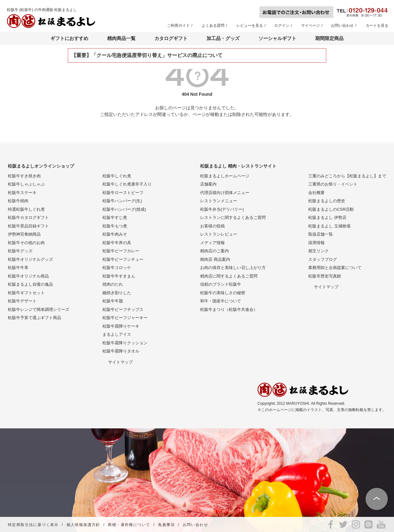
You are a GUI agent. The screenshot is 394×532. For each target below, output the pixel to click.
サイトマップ (120, 362)
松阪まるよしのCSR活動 (331, 209)
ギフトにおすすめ (69, 38)
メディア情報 (212, 243)
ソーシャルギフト (277, 38)
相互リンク (319, 251)
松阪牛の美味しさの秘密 (223, 293)
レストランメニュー (219, 201)
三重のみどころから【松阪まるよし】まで (347, 176)
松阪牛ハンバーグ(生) (122, 201)
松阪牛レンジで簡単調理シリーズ (39, 309)
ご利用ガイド (178, 26)
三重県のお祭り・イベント (333, 184)
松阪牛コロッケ (117, 268)
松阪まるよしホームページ (225, 176)
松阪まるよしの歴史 (327, 201)
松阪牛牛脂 (113, 301)
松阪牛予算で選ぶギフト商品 (35, 318)
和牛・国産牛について (221, 301)
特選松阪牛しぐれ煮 (26, 209)
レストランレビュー (219, 234)
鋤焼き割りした (117, 293)
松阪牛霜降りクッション (125, 343)
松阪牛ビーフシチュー (123, 259)
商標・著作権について (129, 525)
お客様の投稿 (212, 226)
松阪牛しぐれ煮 (117, 176)
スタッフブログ (323, 259)
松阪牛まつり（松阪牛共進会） (229, 309)
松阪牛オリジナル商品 (28, 276)
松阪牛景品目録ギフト (28, 226)
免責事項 (166, 525)
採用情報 (316, 243)
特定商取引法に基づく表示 (33, 525)
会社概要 (316, 193)
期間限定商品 (329, 38)
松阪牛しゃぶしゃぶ (26, 184)
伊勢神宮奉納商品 (24, 234)
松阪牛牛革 (18, 268)
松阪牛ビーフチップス (123, 309)
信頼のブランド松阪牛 (221, 284)
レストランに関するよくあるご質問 (233, 217)
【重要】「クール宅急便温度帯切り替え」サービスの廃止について (147, 55)
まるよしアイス (117, 334)
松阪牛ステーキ (22, 193)
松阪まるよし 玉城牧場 (329, 226)
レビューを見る (250, 26)
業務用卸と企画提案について (335, 268)
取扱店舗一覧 (321, 234)
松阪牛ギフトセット (26, 293)
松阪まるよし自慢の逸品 (30, 284)
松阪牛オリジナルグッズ (30, 259)
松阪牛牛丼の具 (117, 243)
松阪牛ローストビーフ (123, 193)
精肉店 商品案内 (215, 259)
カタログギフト (171, 38)
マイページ (310, 26)
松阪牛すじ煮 (115, 217)
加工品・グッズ (223, 38)
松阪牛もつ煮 (115, 226)
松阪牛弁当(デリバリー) (222, 209)
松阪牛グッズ (20, 251)
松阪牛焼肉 (18, 201)
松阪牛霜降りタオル (121, 351)
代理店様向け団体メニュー (225, 193)
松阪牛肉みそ (115, 234)
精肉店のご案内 (214, 251)
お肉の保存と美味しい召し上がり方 (233, 268)
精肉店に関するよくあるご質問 (229, 276)
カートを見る (377, 26)
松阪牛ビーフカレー (121, 251)
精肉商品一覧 (121, 38)
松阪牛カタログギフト (28, 217)
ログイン (282, 26)
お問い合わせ (342, 26)
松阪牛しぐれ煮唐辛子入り (127, 184)
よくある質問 (213, 26)
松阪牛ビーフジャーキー (125, 318)
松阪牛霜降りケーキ (121, 326)
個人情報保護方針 (83, 525)
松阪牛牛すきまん (119, 276)
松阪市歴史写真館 (325, 276)
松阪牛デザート (22, 301)
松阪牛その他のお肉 (26, 243)
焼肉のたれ (113, 284)
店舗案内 (208, 184)
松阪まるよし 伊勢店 (327, 217)
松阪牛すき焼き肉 (24, 176)
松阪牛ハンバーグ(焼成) (124, 209)
